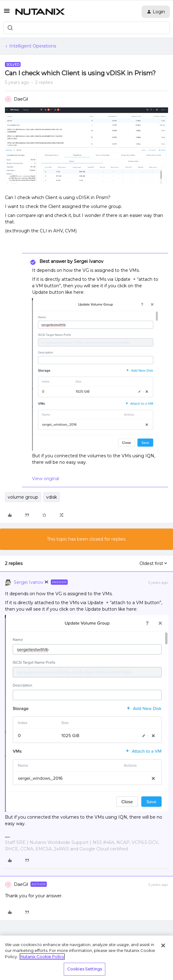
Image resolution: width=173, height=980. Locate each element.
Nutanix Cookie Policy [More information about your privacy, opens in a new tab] (42, 957)
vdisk (52, 497)
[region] (86, 958)
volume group (23, 497)
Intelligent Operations (33, 46)
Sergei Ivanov (29, 582)
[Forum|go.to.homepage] (40, 12)
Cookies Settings (84, 969)
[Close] (163, 945)
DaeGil (21, 99)
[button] (7, 13)
